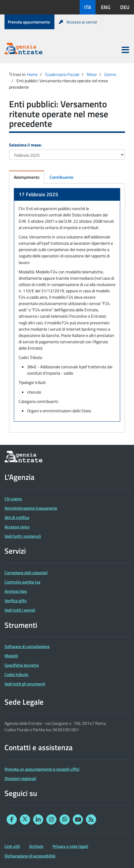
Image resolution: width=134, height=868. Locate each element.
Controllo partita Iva (22, 582)
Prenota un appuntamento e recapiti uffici (42, 769)
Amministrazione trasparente (31, 508)
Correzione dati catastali (26, 572)
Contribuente (61, 177)
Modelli (11, 656)
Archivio (36, 846)
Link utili (12, 846)
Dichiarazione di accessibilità (30, 856)
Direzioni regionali (20, 778)
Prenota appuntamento (29, 22)
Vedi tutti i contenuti (23, 536)
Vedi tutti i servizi (20, 610)
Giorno (110, 74)
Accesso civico (17, 527)
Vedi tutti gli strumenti (25, 684)
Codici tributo (16, 674)
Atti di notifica (17, 517)
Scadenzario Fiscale (62, 74)
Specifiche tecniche (22, 665)
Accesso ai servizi (78, 22)
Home (32, 74)
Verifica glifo (15, 601)
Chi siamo (13, 499)
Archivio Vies (16, 591)
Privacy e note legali (70, 846)
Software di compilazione (27, 646)
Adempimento (27, 177)
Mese (92, 74)
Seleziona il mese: (25, 145)
